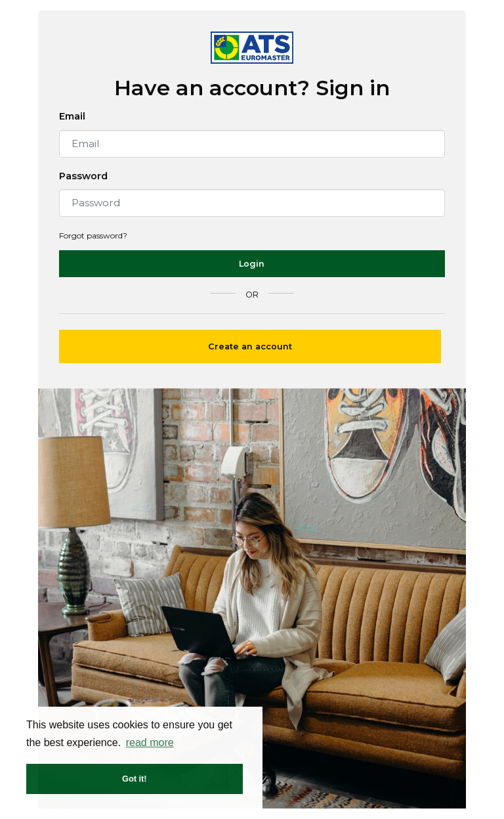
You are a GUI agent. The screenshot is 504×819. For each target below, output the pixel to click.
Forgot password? (93, 235)
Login (252, 264)
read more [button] (150, 742)
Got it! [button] (135, 779)
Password (83, 176)
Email (72, 116)
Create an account (250, 346)
